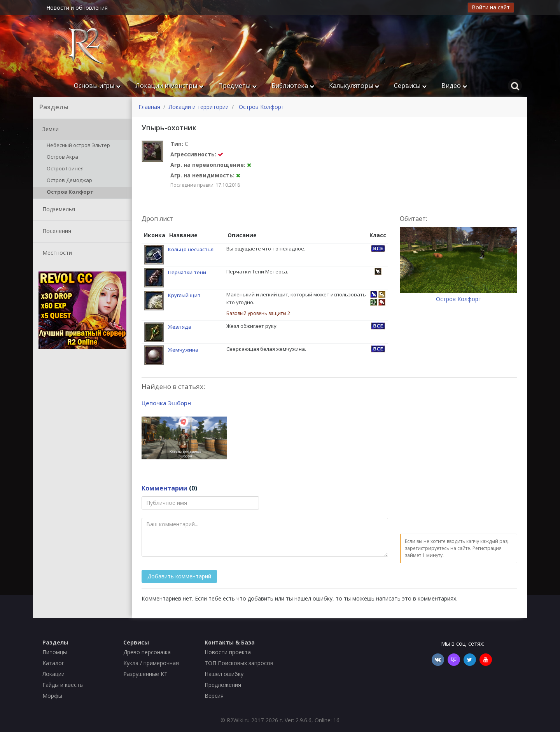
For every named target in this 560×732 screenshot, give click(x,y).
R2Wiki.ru (238, 720)
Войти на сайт (491, 7)
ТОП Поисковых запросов (239, 663)
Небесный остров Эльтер (77, 146)
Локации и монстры (169, 86)
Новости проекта (228, 652)
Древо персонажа (147, 652)
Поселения (55, 231)
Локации (53, 674)
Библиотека (293, 86)
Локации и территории (199, 107)
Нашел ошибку (224, 674)
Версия (214, 696)
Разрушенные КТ (145, 674)
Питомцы (55, 652)
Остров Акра (61, 158)
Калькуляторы (354, 86)
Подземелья (57, 210)
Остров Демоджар (68, 181)
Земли (49, 130)
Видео (454, 86)
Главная (149, 107)
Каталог (53, 663)
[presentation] (459, 511)
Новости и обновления (77, 8)
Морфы (52, 696)
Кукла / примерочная (151, 663)
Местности (56, 253)
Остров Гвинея (64, 169)
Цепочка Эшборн (166, 403)
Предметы (237, 86)
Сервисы (410, 86)
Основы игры (97, 86)
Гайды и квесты (63, 685)
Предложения (223, 685)
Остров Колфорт (69, 193)
